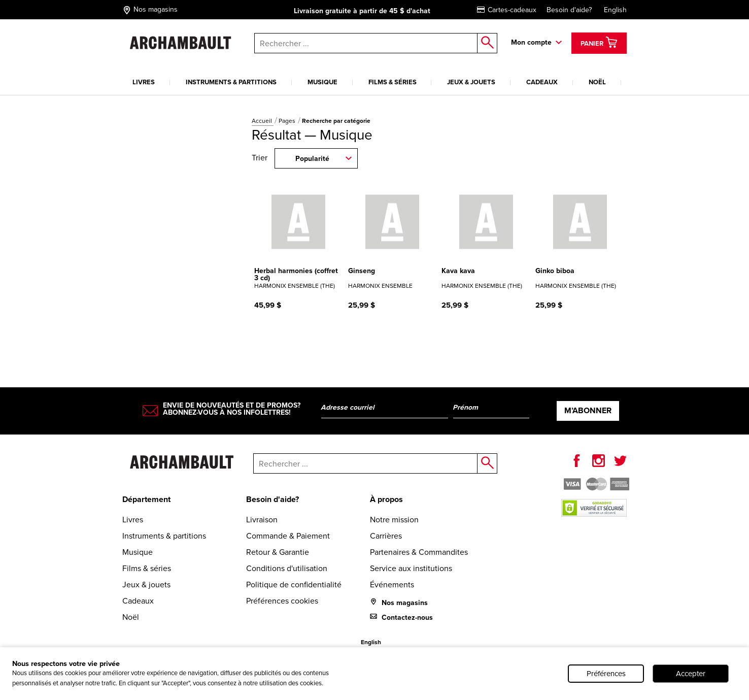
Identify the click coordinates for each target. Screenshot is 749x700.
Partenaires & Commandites (419, 552)
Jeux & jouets (471, 82)
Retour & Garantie (278, 552)
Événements (392, 585)
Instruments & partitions (231, 82)
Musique (322, 82)
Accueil (263, 121)
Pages (288, 121)
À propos (386, 499)
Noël (597, 82)
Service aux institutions (411, 568)
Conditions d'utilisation (287, 568)
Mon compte (531, 42)
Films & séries (393, 82)
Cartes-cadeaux (507, 10)
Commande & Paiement (288, 536)
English (615, 10)
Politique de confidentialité (294, 585)
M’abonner (588, 410)
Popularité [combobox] (312, 159)
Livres (144, 82)
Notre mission (394, 520)
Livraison (262, 520)
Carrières (386, 536)
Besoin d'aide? (569, 10)
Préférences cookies (282, 601)
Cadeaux (542, 82)
